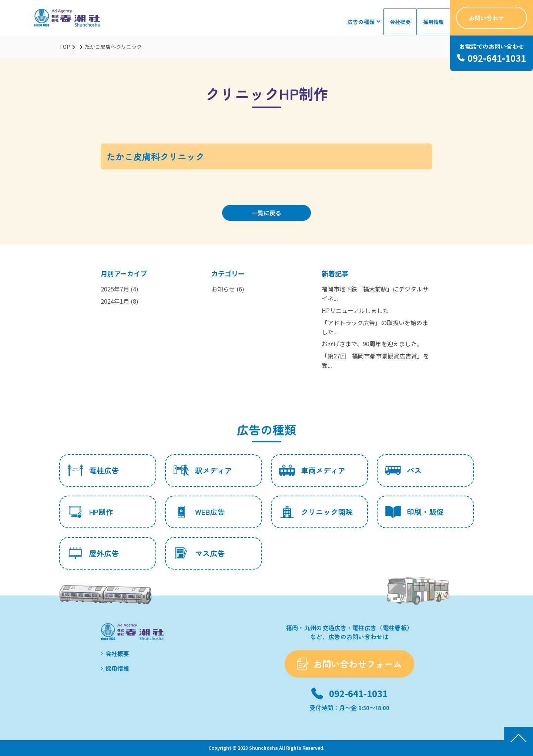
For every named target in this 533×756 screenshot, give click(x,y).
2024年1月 (115, 301)
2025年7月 (115, 289)
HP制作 (90, 512)
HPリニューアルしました (355, 310)
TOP (65, 47)
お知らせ (223, 289)
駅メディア (203, 470)
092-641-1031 (358, 693)
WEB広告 (199, 512)
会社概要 (401, 22)
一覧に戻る (266, 213)
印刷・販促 (414, 512)
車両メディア (312, 470)
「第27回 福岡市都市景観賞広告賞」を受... (375, 360)
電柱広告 (93, 470)
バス (403, 470)
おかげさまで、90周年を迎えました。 (372, 344)
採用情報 (434, 22)
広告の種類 (363, 22)
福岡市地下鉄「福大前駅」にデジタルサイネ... (375, 293)
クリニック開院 (316, 512)
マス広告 (199, 553)
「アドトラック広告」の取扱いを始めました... (375, 327)
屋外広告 (93, 553)
